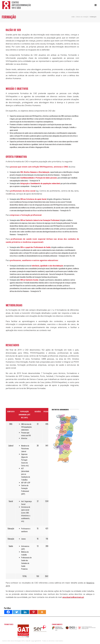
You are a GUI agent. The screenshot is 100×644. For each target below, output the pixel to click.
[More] (42, 612)
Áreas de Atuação (82, 17)
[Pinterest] (34, 612)
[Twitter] (17, 612)
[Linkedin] (25, 612)
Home (73, 17)
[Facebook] (8, 612)
